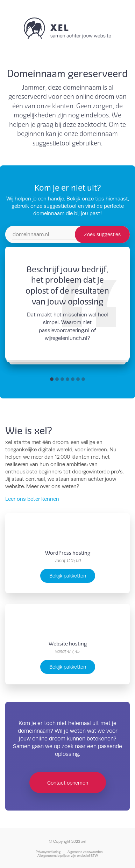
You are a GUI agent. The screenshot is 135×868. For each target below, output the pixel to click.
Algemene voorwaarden (85, 852)
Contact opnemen (68, 783)
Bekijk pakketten (68, 576)
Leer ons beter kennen (32, 499)
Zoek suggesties (102, 234)
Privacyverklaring (48, 852)
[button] (52, 379)
